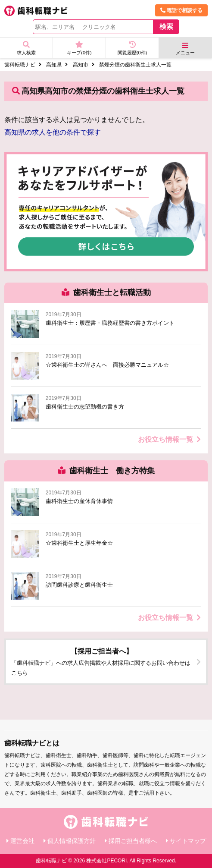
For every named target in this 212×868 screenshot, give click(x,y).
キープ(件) (79, 48)
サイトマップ (188, 841)
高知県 (54, 65)
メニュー (185, 49)
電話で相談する (181, 10)
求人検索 (26, 48)
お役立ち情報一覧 (169, 439)
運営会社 (22, 841)
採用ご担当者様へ (133, 841)
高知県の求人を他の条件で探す (53, 132)
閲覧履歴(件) (132, 48)
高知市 (81, 65)
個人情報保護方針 (72, 841)
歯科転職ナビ (20, 65)
